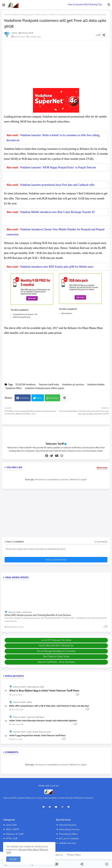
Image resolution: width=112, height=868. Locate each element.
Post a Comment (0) (56, 560)
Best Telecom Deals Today (56, 656)
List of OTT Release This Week (56, 640)
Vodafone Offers (14, 388)
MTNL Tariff (12, 839)
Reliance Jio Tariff (15, 834)
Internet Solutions (68, 825)
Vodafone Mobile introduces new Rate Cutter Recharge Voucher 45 (57, 212)
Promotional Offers (68, 834)
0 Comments (101, 542)
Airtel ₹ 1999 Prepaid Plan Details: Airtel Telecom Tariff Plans (37, 735)
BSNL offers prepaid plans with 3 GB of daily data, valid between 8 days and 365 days (49, 706)
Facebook (24, 398)
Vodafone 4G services (73, 385)
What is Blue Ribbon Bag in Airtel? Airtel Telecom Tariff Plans (44, 691)
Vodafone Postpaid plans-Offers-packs (29, 15)
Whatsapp (54, 398)
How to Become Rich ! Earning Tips (56, 646)
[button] (109, 5)
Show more (102, 468)
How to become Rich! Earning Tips (85, 4)
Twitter (39, 398)
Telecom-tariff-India (49, 385)
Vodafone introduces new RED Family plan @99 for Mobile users (57, 267)
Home (7, 15)
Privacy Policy (74, 855)
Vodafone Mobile (96, 385)
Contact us (57, 855)
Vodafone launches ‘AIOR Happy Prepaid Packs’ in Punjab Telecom (58, 167)
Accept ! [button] (13, 859)
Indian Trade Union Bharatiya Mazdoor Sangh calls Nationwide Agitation (43, 721)
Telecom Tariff (55, 444)
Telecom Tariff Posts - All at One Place (56, 662)
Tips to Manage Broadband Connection (56, 651)
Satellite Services (68, 843)
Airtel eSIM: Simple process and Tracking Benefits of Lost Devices (38, 615)
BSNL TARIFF (13, 829)
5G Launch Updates (69, 839)
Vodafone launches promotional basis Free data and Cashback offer (57, 185)
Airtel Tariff (11, 825)
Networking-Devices (69, 829)
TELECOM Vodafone (25, 385)
